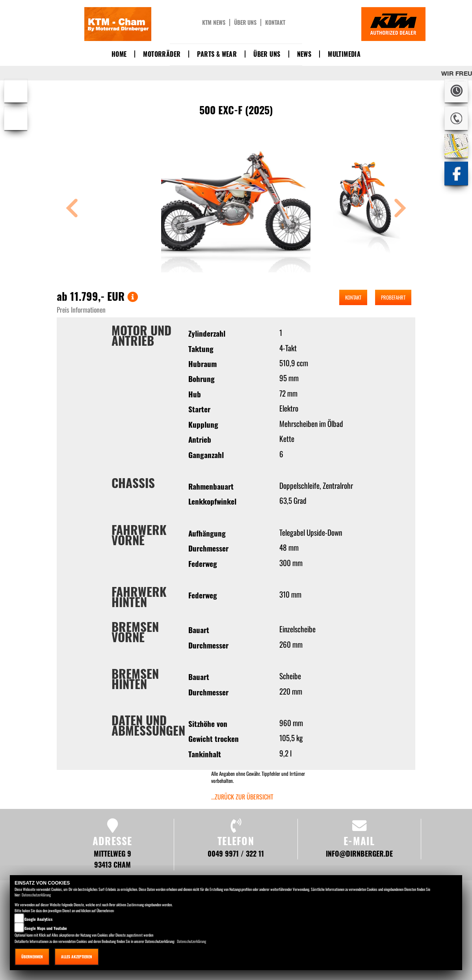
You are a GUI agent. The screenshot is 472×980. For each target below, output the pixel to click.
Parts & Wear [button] (217, 54)
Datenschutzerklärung (36, 895)
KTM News (214, 22)
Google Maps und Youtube (46, 928)
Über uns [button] (267, 54)
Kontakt (275, 22)
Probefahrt (393, 297)
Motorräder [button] (162, 54)
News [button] (304, 54)
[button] (72, 209)
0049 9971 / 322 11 (236, 853)
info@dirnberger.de (359, 853)
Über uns (245, 22)
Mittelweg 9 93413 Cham (112, 859)
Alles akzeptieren (77, 957)
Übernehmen (32, 957)
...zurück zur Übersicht (242, 797)
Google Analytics (38, 919)
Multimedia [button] (344, 54)
